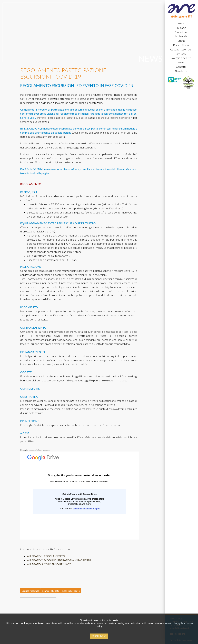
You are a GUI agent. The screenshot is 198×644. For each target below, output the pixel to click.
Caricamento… (80, 496)
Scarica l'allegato (30, 591)
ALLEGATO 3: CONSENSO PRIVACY (49, 564)
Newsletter (182, 71)
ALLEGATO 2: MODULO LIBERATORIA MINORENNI (59, 560)
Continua (99, 636)
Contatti (181, 67)
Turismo (181, 41)
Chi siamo (181, 28)
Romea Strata (181, 45)
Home (181, 23)
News (181, 62)
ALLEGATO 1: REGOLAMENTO (46, 556)
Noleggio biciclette (181, 58)
